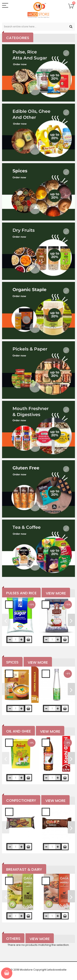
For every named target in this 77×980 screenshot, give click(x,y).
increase (21, 639)
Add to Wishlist (9, 605)
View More (56, 593)
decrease (10, 639)
